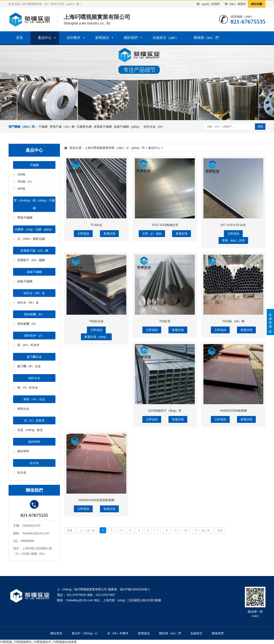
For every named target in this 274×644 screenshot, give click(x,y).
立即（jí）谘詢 (152, 234)
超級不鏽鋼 (34, 272)
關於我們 (131, 38)
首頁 (19, 38)
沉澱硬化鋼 (84, 127)
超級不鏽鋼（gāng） (128, 127)
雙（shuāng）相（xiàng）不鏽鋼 (34, 204)
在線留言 (196, 633)
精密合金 (23, 409)
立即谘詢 (83, 234)
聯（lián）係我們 (235, 4)
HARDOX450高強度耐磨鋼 (96, 500)
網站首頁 (56, 633)
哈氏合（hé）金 (34, 293)
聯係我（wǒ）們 (206, 38)
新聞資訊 (102, 38)
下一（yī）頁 (202, 531)
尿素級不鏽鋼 (103, 127)
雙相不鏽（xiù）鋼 (62, 127)
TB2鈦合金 (96, 321)
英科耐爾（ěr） (34, 314)
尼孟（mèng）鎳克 (30, 430)
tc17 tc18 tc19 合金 (233, 225)
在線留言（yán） (166, 38)
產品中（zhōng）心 (85, 633)
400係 (21, 189)
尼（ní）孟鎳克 (34, 420)
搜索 (260, 126)
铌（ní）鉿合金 (28, 387)
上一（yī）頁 (87, 531)
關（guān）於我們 (208, 4)
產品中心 (45, 38)
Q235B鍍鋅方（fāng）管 (165, 411)
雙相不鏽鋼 (25, 218)
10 (186, 531)
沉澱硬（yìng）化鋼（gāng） (34, 229)
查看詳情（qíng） (96, 337)
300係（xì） (25, 181)
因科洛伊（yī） (34, 336)
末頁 (220, 531)
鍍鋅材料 (34, 442)
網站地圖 (257, 4)
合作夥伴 (73, 38)
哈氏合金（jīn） (154, 127)
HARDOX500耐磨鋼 (233, 411)
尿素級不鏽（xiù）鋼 (34, 251)
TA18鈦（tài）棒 (233, 321)
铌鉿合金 (34, 378)
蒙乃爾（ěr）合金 (29, 366)
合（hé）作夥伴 (118, 633)
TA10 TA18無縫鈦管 (165, 225)
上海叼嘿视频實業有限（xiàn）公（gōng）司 (115, 148)
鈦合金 (34, 463)
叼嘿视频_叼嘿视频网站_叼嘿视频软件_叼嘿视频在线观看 (38, 642)
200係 (21, 174)
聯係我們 (218, 633)
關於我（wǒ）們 (170, 633)
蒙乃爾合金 (34, 357)
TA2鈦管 (165, 321)
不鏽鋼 (43, 127)
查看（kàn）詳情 (233, 240)
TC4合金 (96, 225)
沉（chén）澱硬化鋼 (31, 239)
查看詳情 (109, 234)
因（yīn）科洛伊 (28, 345)
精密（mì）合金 (34, 399)
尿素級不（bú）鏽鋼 (31, 260)
